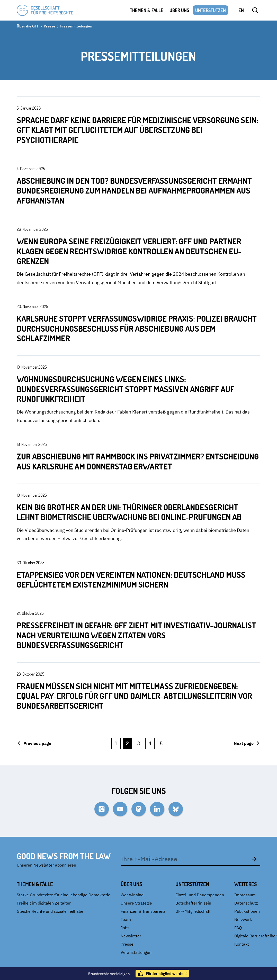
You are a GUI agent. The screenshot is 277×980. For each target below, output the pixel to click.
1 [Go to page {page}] (116, 743)
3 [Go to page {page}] (139, 743)
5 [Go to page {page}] (161, 743)
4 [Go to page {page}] (150, 743)
